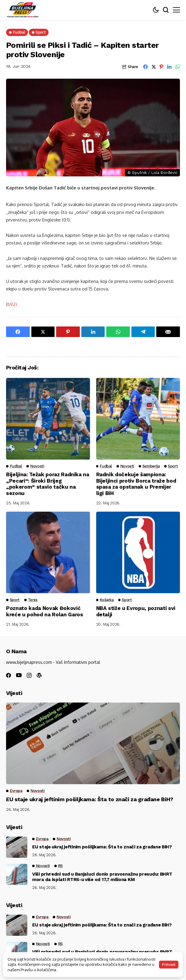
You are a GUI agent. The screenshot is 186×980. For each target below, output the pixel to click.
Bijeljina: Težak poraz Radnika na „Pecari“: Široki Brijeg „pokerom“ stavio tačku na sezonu (48, 484)
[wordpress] (39, 675)
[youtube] (19, 675)
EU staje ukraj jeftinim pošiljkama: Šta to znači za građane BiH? (90, 799)
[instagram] (29, 675)
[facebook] (8, 675)
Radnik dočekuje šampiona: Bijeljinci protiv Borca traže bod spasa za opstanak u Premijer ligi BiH (136, 484)
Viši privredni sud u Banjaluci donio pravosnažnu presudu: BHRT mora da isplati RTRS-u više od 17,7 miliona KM (102, 877)
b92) (12, 304)
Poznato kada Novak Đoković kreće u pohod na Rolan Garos (44, 611)
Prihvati (169, 965)
